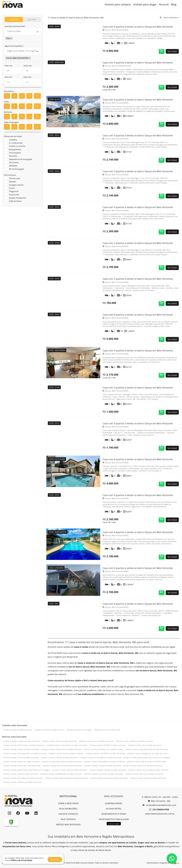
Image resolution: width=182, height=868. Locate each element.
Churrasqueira (15, 153)
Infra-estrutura (10, 175)
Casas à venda (81, 647)
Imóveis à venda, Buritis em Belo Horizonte (59, 741)
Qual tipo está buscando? (15, 26)
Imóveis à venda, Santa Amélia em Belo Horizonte (148, 770)
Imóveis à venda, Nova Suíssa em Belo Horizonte (62, 762)
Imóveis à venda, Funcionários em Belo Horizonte (67, 745)
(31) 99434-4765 (159, 810)
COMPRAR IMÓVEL (114, 803)
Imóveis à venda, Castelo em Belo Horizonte (21, 749)
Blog (174, 4)
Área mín (8, 77)
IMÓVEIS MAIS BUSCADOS (68, 824)
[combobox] (23, 31)
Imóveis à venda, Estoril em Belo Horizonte (21, 774)
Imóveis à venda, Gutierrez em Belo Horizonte (134, 741)
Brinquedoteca (15, 150)
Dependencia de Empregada (21, 159)
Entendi (55, 859)
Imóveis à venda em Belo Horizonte (18, 730)
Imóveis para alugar (145, 4)
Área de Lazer (15, 178)
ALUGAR (32, 19)
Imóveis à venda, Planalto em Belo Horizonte (108, 770)
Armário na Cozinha (17, 146)
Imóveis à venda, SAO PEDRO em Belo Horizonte (105, 753)
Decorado (13, 156)
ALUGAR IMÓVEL (114, 809)
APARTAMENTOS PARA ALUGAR (114, 819)
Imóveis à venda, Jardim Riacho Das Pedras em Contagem (27, 770)
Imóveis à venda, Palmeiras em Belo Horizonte (22, 782)
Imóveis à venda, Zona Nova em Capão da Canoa (103, 749)
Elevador (13, 182)
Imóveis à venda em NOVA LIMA (107, 730)
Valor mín (9, 66)
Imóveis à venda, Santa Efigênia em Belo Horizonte (101, 758)
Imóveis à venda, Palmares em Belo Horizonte (109, 778)
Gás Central (14, 163)
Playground (14, 191)
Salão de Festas (15, 201)
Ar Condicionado (16, 143)
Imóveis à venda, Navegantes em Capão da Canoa (147, 753)
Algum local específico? (14, 46)
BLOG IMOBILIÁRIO (68, 809)
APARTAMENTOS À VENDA (114, 814)
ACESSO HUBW (114, 824)
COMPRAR (14, 19)
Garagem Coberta (16, 185)
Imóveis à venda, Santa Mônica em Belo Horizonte (104, 762)
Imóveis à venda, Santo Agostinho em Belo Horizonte (25, 753)
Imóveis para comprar (118, 4)
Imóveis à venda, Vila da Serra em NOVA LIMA (22, 766)
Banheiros (8, 112)
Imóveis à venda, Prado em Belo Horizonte (66, 753)
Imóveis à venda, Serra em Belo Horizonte (96, 741)
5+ (37, 96)
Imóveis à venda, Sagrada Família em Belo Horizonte (147, 749)
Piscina (12, 188)
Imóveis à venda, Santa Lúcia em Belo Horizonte (143, 766)
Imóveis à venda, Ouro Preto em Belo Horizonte (104, 774)
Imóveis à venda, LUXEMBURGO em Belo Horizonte (61, 774)
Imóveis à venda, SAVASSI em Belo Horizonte (107, 745)
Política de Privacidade (21, 860)
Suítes (6, 102)
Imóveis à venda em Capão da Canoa (49, 730)
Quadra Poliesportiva (18, 198)
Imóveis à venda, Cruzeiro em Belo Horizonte (103, 766)
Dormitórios (9, 91)
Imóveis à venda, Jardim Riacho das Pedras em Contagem (147, 758)
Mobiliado (13, 166)
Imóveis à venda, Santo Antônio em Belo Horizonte (24, 745)
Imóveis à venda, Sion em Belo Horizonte (145, 745)
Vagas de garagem (11, 122)
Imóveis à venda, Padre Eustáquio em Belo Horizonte (67, 778)
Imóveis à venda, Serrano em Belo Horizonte (148, 778)
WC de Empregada (17, 169)
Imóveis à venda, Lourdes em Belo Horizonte (21, 741)
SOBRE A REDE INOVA (68, 803)
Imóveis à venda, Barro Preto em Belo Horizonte (62, 766)
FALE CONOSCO (68, 819)
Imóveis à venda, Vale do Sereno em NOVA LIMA (146, 762)
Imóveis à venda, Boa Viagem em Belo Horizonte (23, 778)
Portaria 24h (14, 195)
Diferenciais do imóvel (13, 136)
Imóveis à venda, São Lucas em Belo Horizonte (144, 774)
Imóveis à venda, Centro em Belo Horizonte (21, 758)
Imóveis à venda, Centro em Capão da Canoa (22, 762)
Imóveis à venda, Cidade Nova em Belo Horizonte (61, 749)
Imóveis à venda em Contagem (79, 730)
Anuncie (164, 4)
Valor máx (28, 66)
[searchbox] (23, 31)
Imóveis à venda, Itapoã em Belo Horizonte (70, 770)
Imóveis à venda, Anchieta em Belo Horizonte (59, 758)
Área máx (27, 77)
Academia (13, 140)
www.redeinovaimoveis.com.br (160, 814)
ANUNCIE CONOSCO (68, 814)
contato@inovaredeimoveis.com (159, 805)
